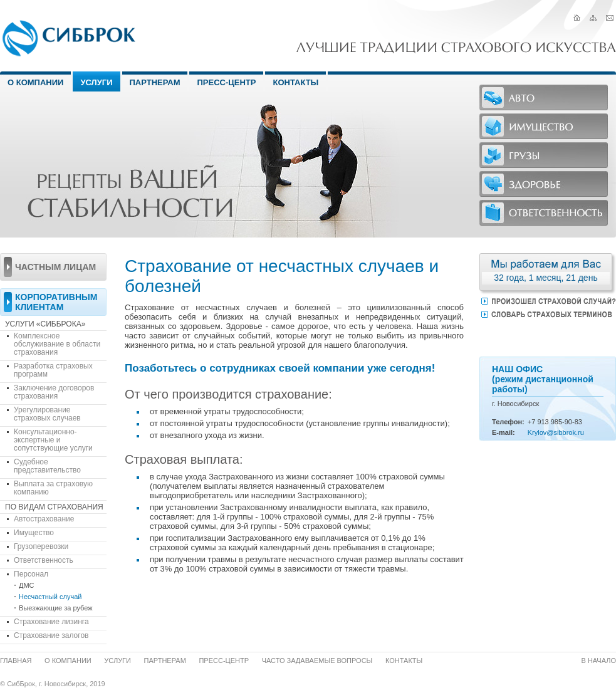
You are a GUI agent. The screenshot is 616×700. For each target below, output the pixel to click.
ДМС (27, 585)
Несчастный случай (50, 597)
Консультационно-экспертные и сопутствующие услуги (53, 440)
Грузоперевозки (41, 546)
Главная (16, 661)
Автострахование (44, 519)
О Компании (35, 82)
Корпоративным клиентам (56, 302)
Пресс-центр (226, 82)
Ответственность (44, 560)
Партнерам (155, 82)
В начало (599, 661)
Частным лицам (55, 267)
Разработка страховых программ (53, 370)
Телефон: (508, 422)
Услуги (96, 82)
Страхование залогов (51, 635)
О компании (68, 661)
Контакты (295, 82)
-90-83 (572, 422)
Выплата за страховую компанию (53, 488)
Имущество (34, 533)
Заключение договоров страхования (54, 392)
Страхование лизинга (51, 622)
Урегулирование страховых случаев (47, 414)
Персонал (31, 574)
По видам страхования (54, 507)
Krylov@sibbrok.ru (556, 432)
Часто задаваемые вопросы (317, 661)
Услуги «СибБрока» (45, 324)
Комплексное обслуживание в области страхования (57, 344)
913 (543, 422)
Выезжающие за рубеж (56, 608)
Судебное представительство (47, 466)
